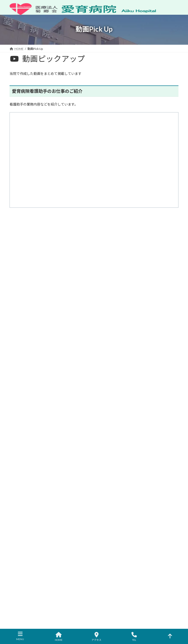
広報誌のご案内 (111, 504)
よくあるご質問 (111, 496)
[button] (94, 321)
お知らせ (20, 399)
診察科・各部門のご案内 (117, 445)
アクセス (106, 479)
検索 (151, 253)
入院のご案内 (109, 462)
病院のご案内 (109, 436)
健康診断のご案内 (112, 470)
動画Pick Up (108, 513)
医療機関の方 (152, 399)
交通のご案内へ (39, 538)
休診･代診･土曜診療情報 (52, 399)
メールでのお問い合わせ (30, 402)
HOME (105, 427)
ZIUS (94, 624)
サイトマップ (86, 399)
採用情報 (106, 487)
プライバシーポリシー (119, 399)
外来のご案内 (109, 453)
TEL (134, 637)
